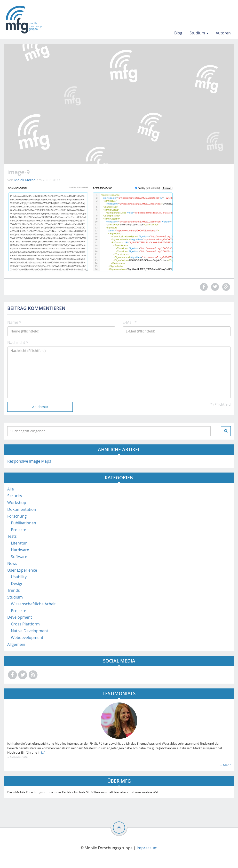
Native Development (30, 631)
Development (20, 617)
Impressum (147, 848)
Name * (14, 322)
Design (17, 584)
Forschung (17, 516)
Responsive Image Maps (29, 461)
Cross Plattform (25, 624)
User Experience (22, 570)
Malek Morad (25, 180)
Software (19, 557)
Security (15, 496)
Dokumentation (22, 509)
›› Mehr (226, 765)
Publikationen (24, 523)
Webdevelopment (27, 638)
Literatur (19, 543)
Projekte (19, 530)
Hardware (20, 550)
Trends (14, 590)
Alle (11, 489)
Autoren (223, 33)
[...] (43, 752)
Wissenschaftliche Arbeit (33, 604)
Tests (12, 536)
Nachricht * (18, 342)
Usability (19, 577)
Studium (199, 33)
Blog (178, 33)
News (12, 563)
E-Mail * (130, 322)
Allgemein (16, 644)
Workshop (17, 503)
